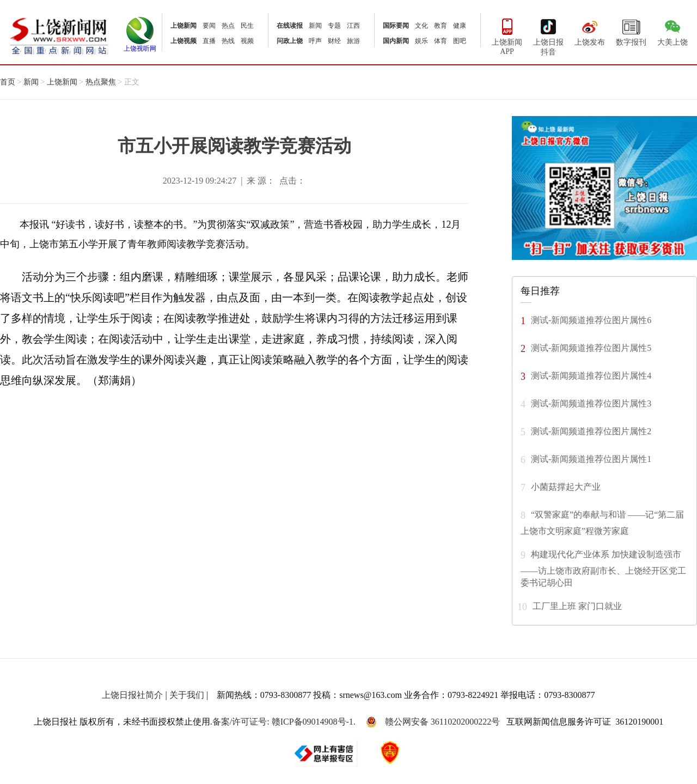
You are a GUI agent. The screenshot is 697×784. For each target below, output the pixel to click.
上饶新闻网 (59, 35)
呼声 (315, 41)
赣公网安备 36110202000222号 (433, 722)
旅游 (353, 41)
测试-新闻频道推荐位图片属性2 (591, 431)
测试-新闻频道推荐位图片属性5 (591, 347)
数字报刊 (631, 31)
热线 (228, 41)
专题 (334, 26)
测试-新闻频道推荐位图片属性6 (591, 320)
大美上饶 (672, 31)
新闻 (315, 26)
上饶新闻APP (507, 36)
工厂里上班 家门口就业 (577, 606)
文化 (421, 26)
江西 (353, 26)
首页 (8, 82)
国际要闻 (396, 26)
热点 (228, 26)
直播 (209, 41)
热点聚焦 (101, 82)
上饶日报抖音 (548, 36)
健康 (460, 26)
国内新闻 (396, 41)
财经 (334, 41)
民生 (247, 26)
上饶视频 (184, 41)
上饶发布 (590, 31)
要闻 (209, 26)
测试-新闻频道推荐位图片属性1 (591, 458)
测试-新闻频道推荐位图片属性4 (591, 375)
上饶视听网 (140, 45)
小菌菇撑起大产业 (566, 486)
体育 (441, 41)
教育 (441, 26)
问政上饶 (290, 41)
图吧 (460, 41)
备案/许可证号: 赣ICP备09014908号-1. (284, 722)
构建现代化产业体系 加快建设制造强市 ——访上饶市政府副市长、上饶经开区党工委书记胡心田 (603, 568)
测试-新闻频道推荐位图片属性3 (591, 403)
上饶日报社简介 (132, 695)
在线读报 (290, 26)
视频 (247, 41)
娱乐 (421, 41)
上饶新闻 (184, 26)
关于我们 (187, 695)
